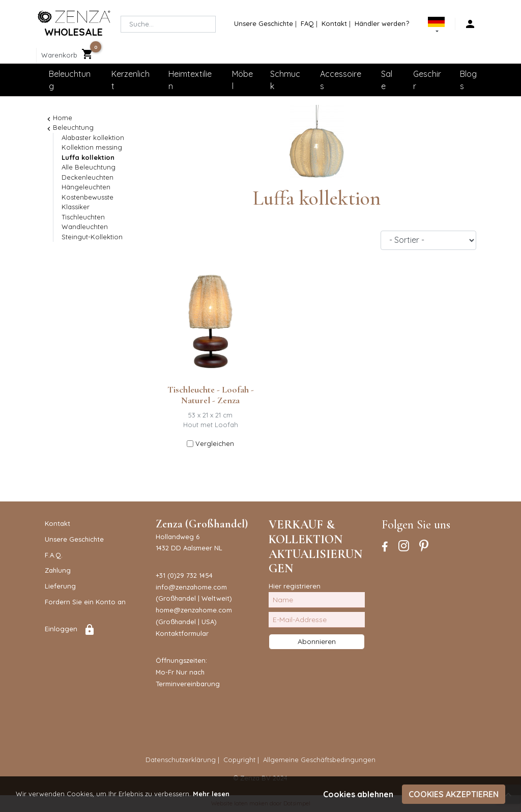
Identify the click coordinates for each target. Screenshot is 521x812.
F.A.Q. (54, 555)
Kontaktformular (182, 633)
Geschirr (427, 80)
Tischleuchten (83, 217)
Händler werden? (382, 23)
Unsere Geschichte (264, 23)
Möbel (242, 80)
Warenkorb (59, 55)
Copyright (239, 760)
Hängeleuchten (86, 187)
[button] (436, 26)
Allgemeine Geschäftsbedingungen (319, 760)
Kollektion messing (92, 147)
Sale (387, 80)
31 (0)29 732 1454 (186, 575)
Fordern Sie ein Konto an (85, 602)
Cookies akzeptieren (454, 794)
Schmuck (285, 80)
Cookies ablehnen (358, 794)
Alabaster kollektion (93, 137)
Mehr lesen (211, 794)
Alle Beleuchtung (89, 167)
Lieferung (60, 586)
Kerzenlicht (131, 80)
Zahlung (58, 570)
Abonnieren (317, 641)
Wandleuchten (85, 227)
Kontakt (334, 23)
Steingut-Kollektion (92, 237)
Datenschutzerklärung (181, 760)
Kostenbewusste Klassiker (88, 202)
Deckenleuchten (88, 177)
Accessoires (341, 80)
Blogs (468, 80)
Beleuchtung (70, 80)
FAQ (307, 23)
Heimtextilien (190, 80)
